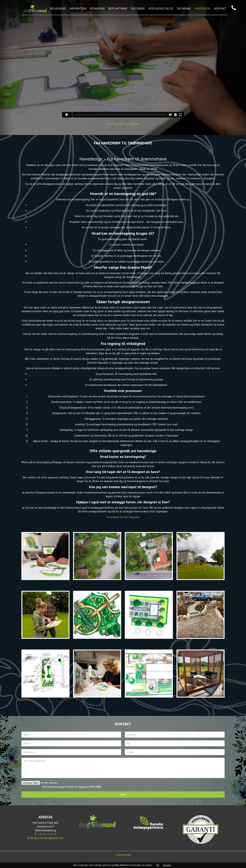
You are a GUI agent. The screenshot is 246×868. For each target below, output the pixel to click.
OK (158, 865)
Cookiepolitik (124, 855)
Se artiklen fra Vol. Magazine (123, 124)
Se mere (167, 865)
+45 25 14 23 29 (47, 834)
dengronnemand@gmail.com (47, 838)
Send (123, 795)
